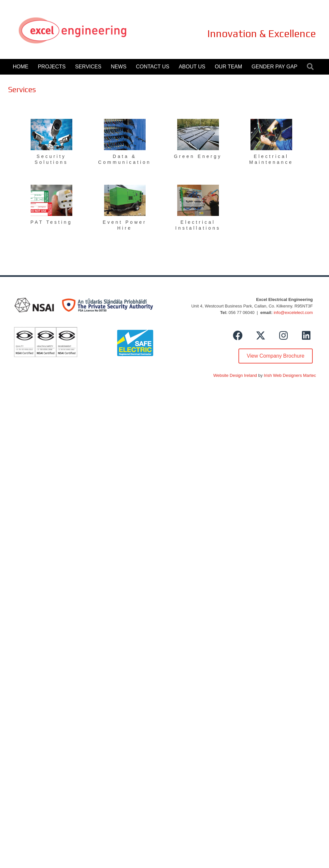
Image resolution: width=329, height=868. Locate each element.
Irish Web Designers (283, 375)
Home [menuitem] (21, 67)
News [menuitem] (119, 67)
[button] (312, 67)
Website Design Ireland (235, 375)
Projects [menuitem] (52, 67)
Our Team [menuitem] (228, 67)
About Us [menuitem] (192, 67)
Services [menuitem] (88, 67)
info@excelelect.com (293, 313)
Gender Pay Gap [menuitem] (274, 67)
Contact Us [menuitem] (153, 67)
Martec (309, 375)
